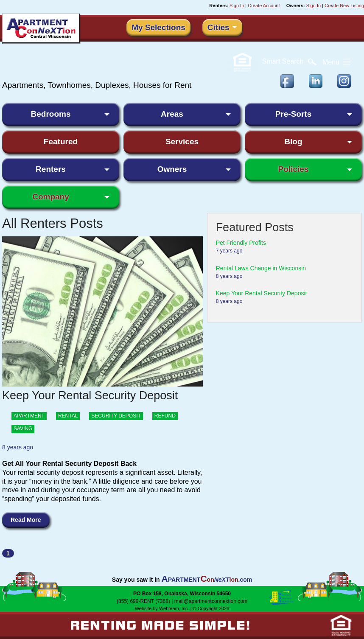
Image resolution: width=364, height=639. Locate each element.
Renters (51, 169)
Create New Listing (344, 6)
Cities (218, 27)
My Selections (158, 27)
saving (23, 429)
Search (289, 62)
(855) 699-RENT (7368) (143, 601)
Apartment (29, 416)
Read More (26, 520)
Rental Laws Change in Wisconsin (261, 268)
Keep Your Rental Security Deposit (262, 293)
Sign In (237, 6)
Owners (172, 169)
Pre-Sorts (294, 114)
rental (68, 416)
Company (51, 197)
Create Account (264, 6)
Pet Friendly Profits (241, 243)
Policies (294, 169)
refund (165, 416)
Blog (293, 142)
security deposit (116, 416)
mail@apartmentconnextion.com (211, 601)
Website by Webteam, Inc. (162, 608)
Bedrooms (51, 114)
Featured (61, 142)
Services (182, 142)
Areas (172, 114)
